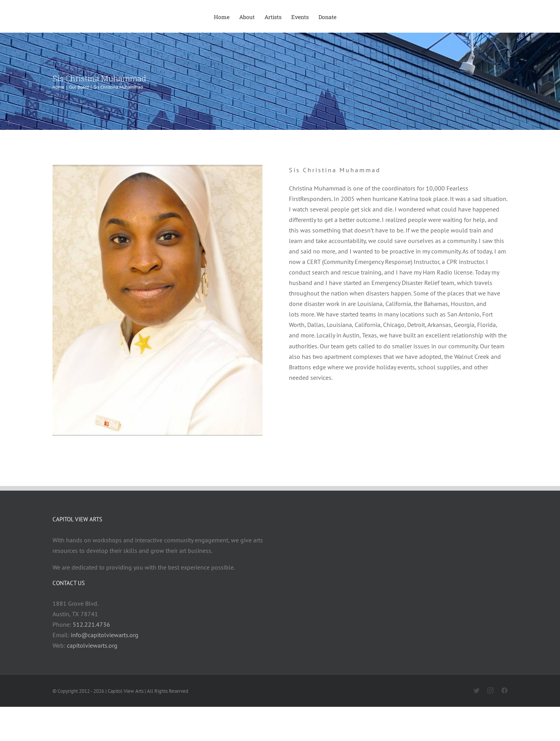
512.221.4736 (91, 624)
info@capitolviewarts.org (105, 635)
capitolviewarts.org (92, 645)
